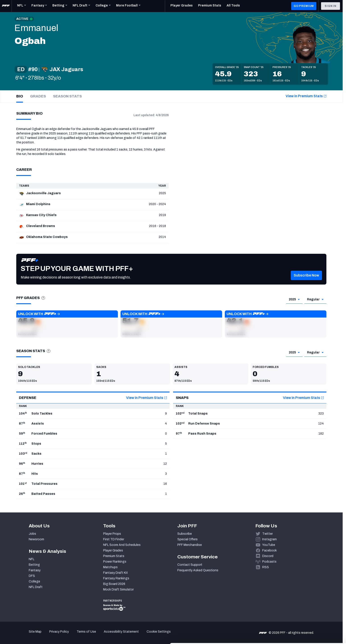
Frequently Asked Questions (198, 570)
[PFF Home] (6, 6)
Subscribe (185, 534)
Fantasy (35, 570)
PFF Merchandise (190, 545)
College (34, 581)
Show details (69, 635)
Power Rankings (115, 562)
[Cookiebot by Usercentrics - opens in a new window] (29, 635)
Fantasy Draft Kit (116, 573)
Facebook (269, 550)
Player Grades (113, 550)
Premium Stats (114, 556)
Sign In (331, 6)
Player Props (112, 534)
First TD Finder (114, 539)
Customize (309, 616)
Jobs (32, 534)
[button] (67, 324)
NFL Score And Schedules (122, 545)
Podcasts (269, 562)
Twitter (267, 534)
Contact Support (190, 565)
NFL (32, 559)
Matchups (110, 567)
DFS (32, 576)
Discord (268, 556)
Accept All (309, 603)
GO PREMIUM (304, 6)
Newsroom (36, 539)
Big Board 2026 (114, 584)
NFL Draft (36, 587)
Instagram (269, 539)
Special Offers (187, 539)
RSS (266, 567)
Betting (34, 565)
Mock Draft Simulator (118, 589)
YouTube (269, 545)
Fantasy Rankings (116, 578)
